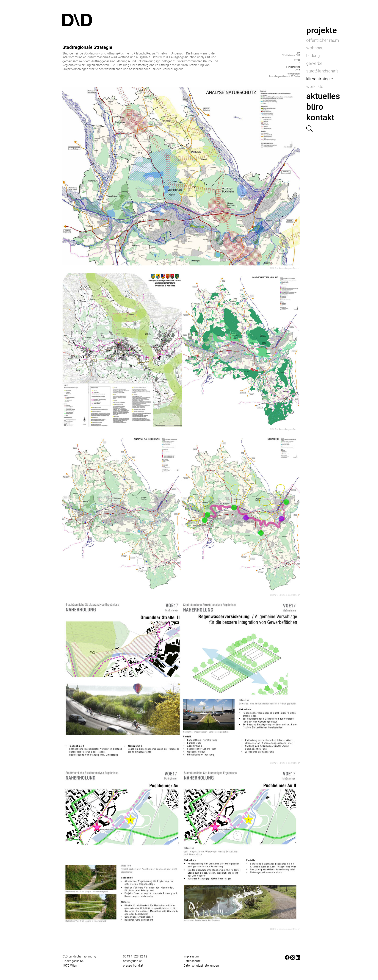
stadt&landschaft (322, 71)
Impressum (191, 956)
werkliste (315, 86)
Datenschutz (192, 961)
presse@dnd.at (133, 966)
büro (315, 107)
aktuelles (323, 96)
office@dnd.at (132, 961)
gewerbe (314, 63)
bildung (313, 55)
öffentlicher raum (323, 40)
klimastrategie (320, 79)
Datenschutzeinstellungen (201, 966)
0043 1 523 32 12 (135, 956)
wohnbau (315, 48)
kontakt (320, 117)
